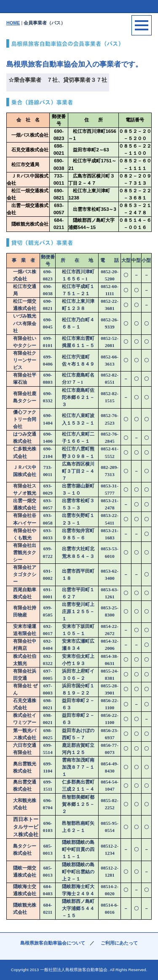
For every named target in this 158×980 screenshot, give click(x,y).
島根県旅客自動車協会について (53, 943)
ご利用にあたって (119, 943)
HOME (13, 23)
